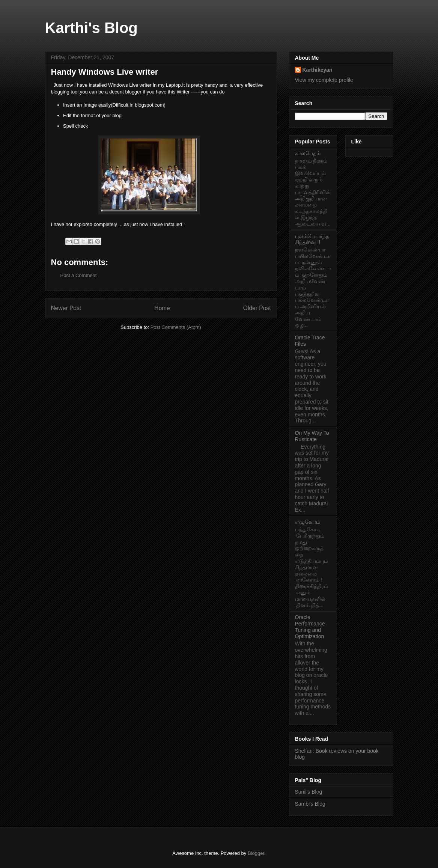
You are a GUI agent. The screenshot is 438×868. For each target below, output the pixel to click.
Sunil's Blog (309, 792)
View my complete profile (324, 80)
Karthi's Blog (91, 28)
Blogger (256, 853)
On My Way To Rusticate (312, 436)
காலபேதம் (308, 153)
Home (162, 308)
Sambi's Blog (310, 804)
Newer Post (66, 308)
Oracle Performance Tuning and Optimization (310, 627)
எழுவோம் (308, 522)
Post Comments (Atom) (176, 327)
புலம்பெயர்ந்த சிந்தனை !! (312, 239)
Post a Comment (79, 275)
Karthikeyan (318, 70)
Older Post (257, 308)
